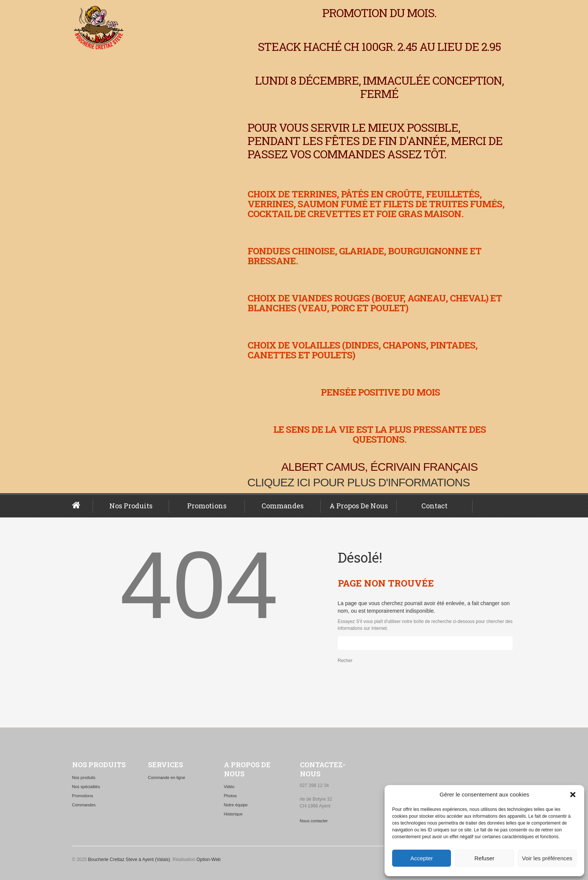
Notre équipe (236, 805)
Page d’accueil (83, 505)
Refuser (485, 858)
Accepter (422, 858)
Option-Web (208, 859)
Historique (233, 814)
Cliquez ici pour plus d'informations (359, 482)
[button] (573, 795)
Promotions (207, 506)
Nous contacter (314, 821)
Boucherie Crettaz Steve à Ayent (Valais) (129, 859)
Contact (434, 506)
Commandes (283, 506)
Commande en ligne (167, 777)
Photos (230, 796)
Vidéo (229, 787)
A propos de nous (359, 506)
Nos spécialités (86, 787)
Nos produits (131, 506)
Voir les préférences (547, 858)
